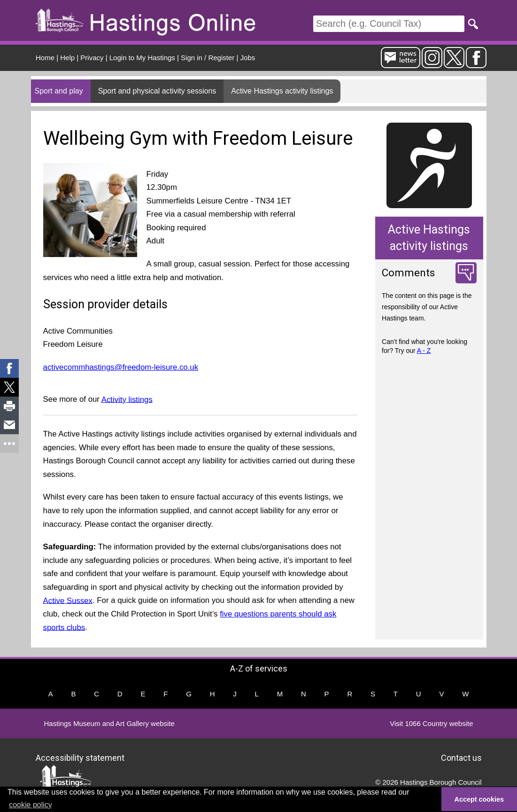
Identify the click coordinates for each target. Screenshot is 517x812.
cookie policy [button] (31, 805)
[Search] (389, 24)
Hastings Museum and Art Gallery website (109, 723)
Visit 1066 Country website (431, 723)
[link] (9, 368)
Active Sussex (68, 600)
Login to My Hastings (142, 58)
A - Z (424, 351)
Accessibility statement (80, 758)
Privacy (92, 58)
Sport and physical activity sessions (157, 91)
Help (67, 58)
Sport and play (59, 91)
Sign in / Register (208, 58)
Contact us (461, 758)
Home (45, 58)
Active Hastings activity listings (282, 91)
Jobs (248, 58)
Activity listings (127, 399)
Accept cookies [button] (479, 799)
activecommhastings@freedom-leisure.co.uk (121, 367)
